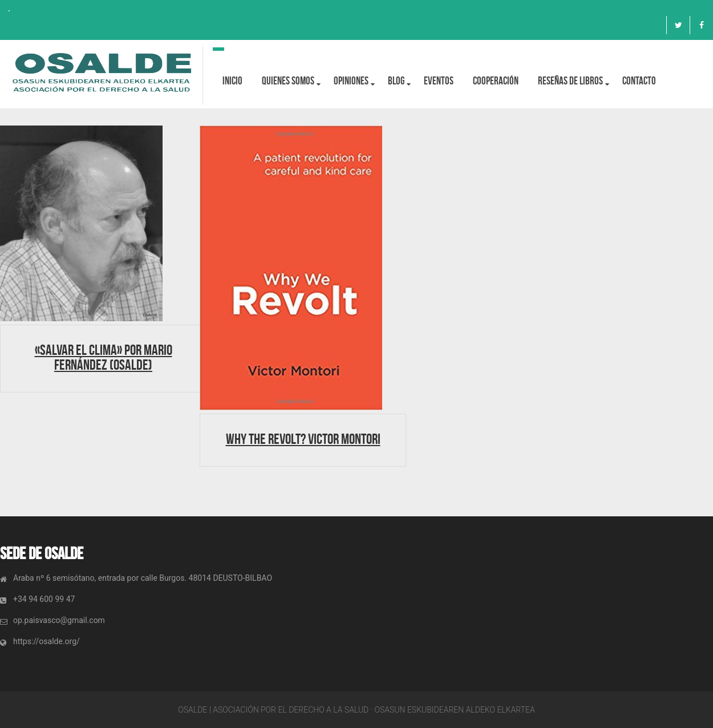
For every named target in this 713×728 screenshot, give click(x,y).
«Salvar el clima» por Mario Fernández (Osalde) (104, 357)
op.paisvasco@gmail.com (59, 620)
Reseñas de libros (570, 81)
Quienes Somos (288, 81)
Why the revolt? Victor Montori (303, 439)
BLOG (396, 81)
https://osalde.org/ (46, 641)
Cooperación (496, 81)
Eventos (439, 81)
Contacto (639, 81)
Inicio (232, 81)
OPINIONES (351, 81)
